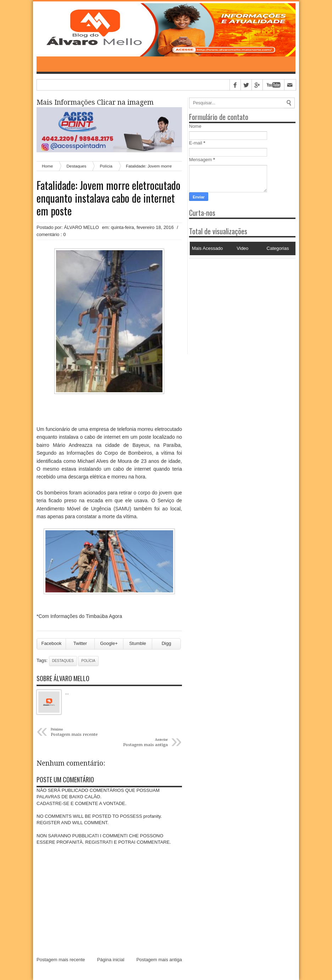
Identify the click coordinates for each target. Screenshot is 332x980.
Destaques (63, 661)
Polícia (88, 661)
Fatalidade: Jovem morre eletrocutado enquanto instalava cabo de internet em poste (109, 198)
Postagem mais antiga (159, 960)
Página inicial (111, 960)
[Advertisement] (233, 303)
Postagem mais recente (61, 960)
